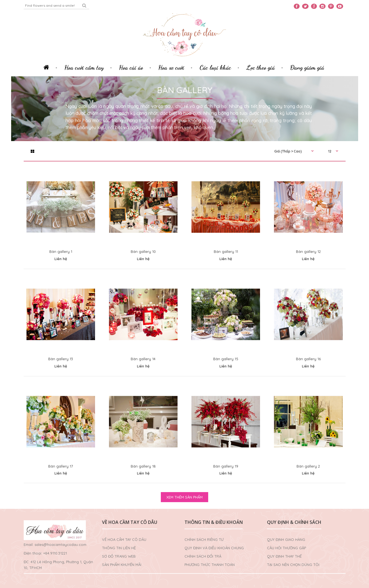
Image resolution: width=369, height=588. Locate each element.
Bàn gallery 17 (61, 466)
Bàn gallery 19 (226, 466)
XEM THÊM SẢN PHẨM (184, 497)
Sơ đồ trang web (119, 556)
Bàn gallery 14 (143, 359)
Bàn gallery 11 (226, 251)
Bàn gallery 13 (61, 359)
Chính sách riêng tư (204, 539)
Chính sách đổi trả (203, 556)
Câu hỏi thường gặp (287, 548)
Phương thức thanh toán (210, 565)
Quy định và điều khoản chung (214, 548)
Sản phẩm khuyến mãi (122, 565)
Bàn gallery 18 (143, 466)
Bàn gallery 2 (308, 466)
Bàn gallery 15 (226, 359)
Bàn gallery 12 (308, 251)
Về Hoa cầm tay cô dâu (124, 539)
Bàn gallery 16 (308, 359)
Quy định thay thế (284, 556)
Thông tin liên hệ (119, 548)
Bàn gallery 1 (61, 251)
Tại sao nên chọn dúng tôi (293, 565)
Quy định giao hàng (286, 539)
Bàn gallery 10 (143, 251)
